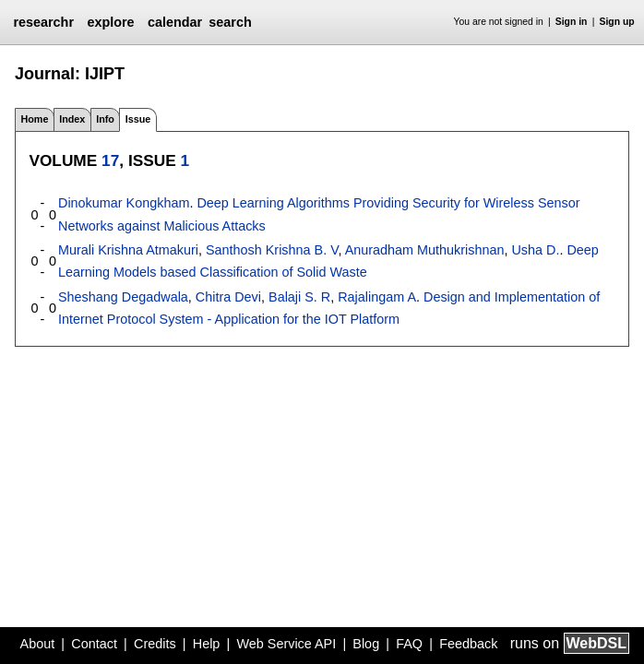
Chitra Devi (228, 297)
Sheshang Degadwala (123, 297)
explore (110, 22)
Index (72, 119)
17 (110, 160)
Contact (94, 644)
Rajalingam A (377, 297)
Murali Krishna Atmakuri (128, 250)
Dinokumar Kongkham (124, 203)
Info (105, 119)
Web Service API (286, 644)
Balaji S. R (299, 297)
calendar (175, 22)
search (230, 22)
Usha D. (535, 250)
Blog (366, 644)
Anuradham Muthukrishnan (425, 250)
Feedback (468, 644)
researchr (43, 22)
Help (207, 644)
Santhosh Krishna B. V (272, 250)
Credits (155, 644)
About (38, 644)
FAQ (409, 644)
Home (34, 119)
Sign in (572, 22)
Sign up (617, 22)
